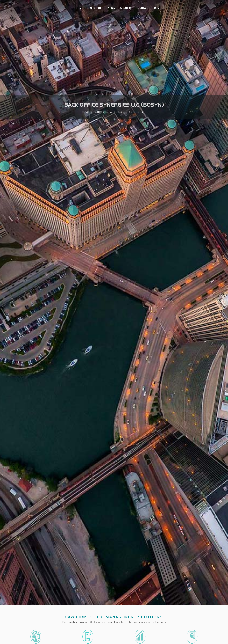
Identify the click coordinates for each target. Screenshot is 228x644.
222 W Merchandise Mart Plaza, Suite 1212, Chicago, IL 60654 (114, 493)
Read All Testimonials (114, 425)
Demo (158, 8)
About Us (126, 8)
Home (80, 8)
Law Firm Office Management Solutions (114, 156)
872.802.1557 (90, 499)
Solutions (96, 8)
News (111, 8)
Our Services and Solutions (114, 231)
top (114, 620)
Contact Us (114, 272)
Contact (143, 8)
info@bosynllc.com (90, 504)
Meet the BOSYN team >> (38, 411)
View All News (114, 337)
